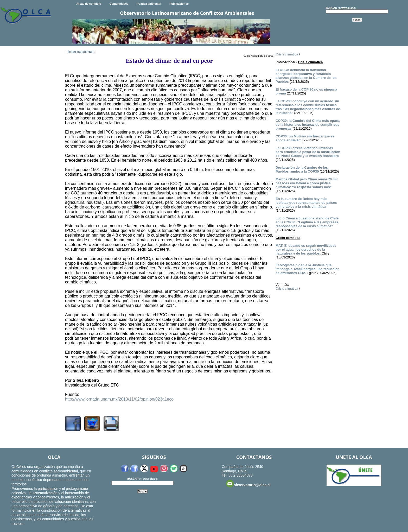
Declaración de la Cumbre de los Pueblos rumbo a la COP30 (302, 169)
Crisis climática (287, 54)
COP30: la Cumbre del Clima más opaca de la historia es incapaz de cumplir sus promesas (308, 125)
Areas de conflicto (89, 4)
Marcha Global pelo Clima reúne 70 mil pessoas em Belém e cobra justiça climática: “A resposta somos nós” (307, 183)
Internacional (81, 52)
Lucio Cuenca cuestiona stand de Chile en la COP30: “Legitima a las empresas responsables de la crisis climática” (307, 222)
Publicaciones (179, 4)
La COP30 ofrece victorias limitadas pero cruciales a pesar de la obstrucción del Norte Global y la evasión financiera (308, 152)
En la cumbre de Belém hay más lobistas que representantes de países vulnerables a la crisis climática (306, 203)
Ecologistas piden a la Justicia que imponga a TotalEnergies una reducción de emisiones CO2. (308, 269)
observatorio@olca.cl (248, 484)
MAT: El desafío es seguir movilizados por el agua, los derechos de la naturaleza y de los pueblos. (306, 249)
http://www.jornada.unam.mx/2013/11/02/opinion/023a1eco (119, 399)
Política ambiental (149, 4)
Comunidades (119, 4)
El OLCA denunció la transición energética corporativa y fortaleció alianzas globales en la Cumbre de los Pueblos (306, 76)
